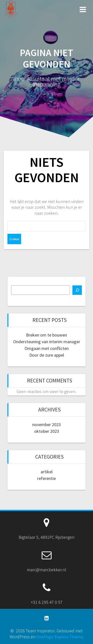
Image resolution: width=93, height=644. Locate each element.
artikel (47, 472)
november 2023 (46, 424)
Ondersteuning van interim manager (47, 342)
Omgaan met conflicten (47, 348)
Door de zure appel (47, 355)
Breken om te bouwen (46, 335)
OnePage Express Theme (60, 637)
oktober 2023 (47, 431)
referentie (46, 478)
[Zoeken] (77, 290)
